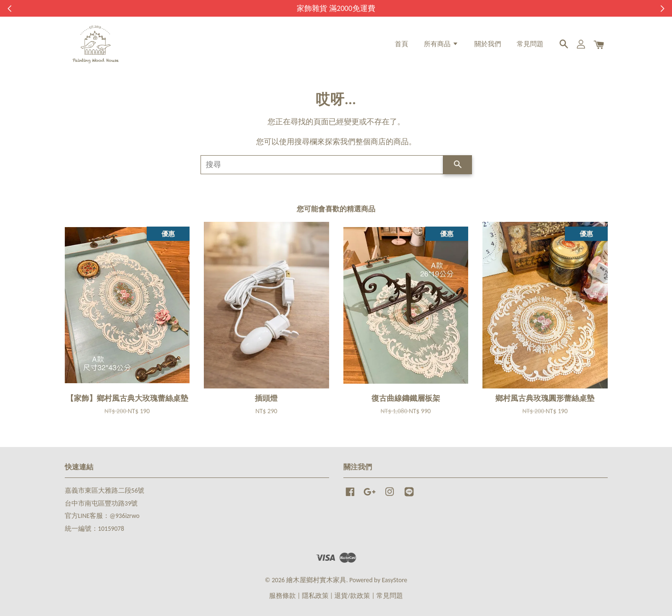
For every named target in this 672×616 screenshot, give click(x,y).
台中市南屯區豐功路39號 (101, 503)
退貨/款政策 (352, 596)
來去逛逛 (390, 8)
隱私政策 (315, 596)
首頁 (401, 44)
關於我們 (488, 44)
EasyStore (395, 580)
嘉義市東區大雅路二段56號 (105, 491)
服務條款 (282, 596)
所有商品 (441, 44)
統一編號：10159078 (95, 529)
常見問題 (530, 44)
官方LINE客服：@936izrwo (102, 516)
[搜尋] (322, 165)
